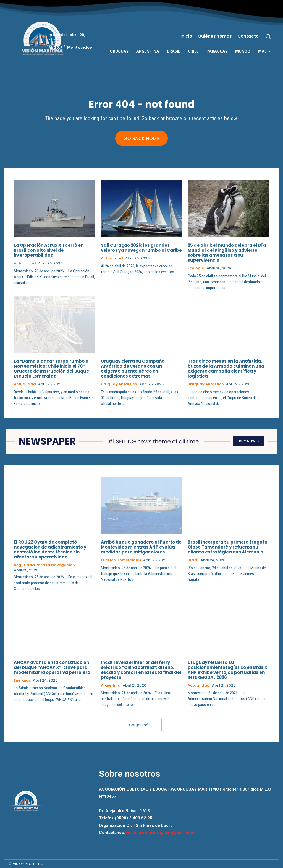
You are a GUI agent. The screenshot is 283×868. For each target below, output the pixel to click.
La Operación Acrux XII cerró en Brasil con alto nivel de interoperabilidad (49, 250)
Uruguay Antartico (119, 384)
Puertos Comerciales (121, 560)
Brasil (193, 560)
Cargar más (142, 725)
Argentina (111, 685)
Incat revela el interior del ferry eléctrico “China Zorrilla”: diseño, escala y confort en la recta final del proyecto (141, 670)
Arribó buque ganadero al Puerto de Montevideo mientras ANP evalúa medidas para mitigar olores (141, 547)
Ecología (196, 268)
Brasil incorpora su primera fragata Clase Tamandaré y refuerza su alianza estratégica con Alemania (228, 547)
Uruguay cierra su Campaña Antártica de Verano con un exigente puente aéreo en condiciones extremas (133, 369)
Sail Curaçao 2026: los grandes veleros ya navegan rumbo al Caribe (141, 248)
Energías (22, 680)
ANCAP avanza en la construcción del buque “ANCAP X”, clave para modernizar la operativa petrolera (52, 667)
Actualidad (25, 263)
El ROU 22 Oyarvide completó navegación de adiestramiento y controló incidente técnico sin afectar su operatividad (50, 549)
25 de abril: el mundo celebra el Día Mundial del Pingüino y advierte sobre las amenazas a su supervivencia (227, 253)
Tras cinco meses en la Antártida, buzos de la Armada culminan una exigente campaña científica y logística (226, 369)
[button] (268, 36)
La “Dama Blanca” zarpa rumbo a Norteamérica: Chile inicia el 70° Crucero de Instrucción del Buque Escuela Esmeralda (51, 369)
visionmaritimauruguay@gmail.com (160, 833)
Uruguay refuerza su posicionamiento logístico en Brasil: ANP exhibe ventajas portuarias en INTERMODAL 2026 (227, 670)
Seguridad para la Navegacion (44, 565)
